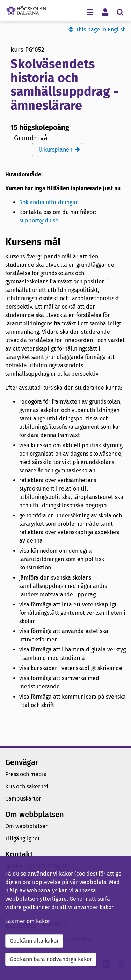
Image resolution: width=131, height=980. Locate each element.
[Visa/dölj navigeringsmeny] (90, 12)
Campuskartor (23, 799)
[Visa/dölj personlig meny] (105, 12)
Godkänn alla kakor (34, 941)
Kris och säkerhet (27, 786)
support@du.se (39, 220)
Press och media (26, 774)
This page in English (101, 30)
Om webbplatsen (27, 826)
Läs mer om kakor (28, 921)
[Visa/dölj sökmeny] (120, 12)
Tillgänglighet (23, 838)
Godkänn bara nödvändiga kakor (51, 959)
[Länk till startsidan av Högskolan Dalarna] (26, 9)
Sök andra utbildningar (48, 202)
